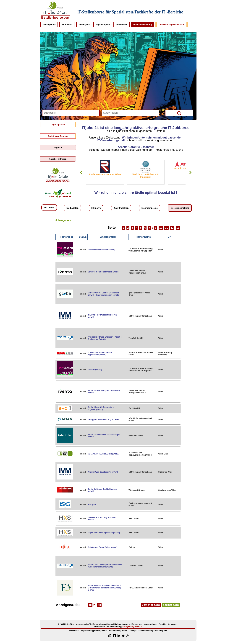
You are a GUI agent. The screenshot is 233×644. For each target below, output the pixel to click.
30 (99, 605)
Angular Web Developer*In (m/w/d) (103, 472)
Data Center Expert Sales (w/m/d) (102, 547)
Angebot (58, 148)
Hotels (124, 631)
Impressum (81, 624)
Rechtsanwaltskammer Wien (105, 174)
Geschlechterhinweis (168, 624)
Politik (97, 631)
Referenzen (122, 25)
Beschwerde (99, 626)
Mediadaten (72, 208)
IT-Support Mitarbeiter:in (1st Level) (103, 419)
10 (161, 228)
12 (172, 228)
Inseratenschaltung (180, 208)
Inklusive (96, 208)
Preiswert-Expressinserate (171, 25)
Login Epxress (58, 125)
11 (166, 228)
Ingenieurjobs (103, 25)
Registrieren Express (58, 136)
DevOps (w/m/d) (95, 369)
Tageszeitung (87, 631)
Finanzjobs (84, 25)
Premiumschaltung (143, 25)
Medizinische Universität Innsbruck (146, 176)
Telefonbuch (114, 631)
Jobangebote (49, 25)
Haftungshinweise (122, 624)
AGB (89, 624)
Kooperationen (150, 624)
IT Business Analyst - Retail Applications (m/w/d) (100, 354)
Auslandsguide (160, 631)
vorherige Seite (151, 605)
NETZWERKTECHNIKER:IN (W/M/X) (103, 454)
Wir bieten (49, 208)
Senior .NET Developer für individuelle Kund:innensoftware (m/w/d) (105, 566)
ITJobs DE (67, 25)
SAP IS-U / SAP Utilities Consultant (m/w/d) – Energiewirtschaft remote (103, 294)
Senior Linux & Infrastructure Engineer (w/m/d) (101, 408)
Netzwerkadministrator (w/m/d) (101, 250)
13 (178, 228)
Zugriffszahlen (121, 208)
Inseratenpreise (150, 208)
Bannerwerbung (114, 626)
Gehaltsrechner (145, 631)
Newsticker (74, 631)
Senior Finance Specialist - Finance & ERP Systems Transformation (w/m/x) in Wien (104, 588)
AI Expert (92, 504)
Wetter (104, 631)
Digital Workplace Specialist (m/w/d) (104, 533)
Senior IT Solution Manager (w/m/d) (103, 272)
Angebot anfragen (58, 159)
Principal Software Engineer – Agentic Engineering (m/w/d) (105, 338)
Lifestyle (133, 631)
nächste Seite (171, 605)
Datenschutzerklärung (103, 624)
